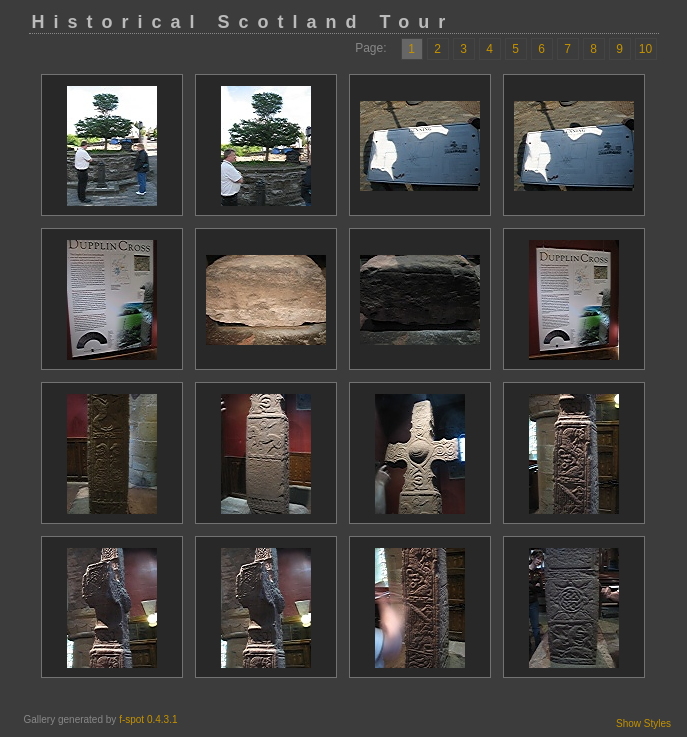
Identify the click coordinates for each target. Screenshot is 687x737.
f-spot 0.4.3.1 (148, 719)
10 (645, 49)
